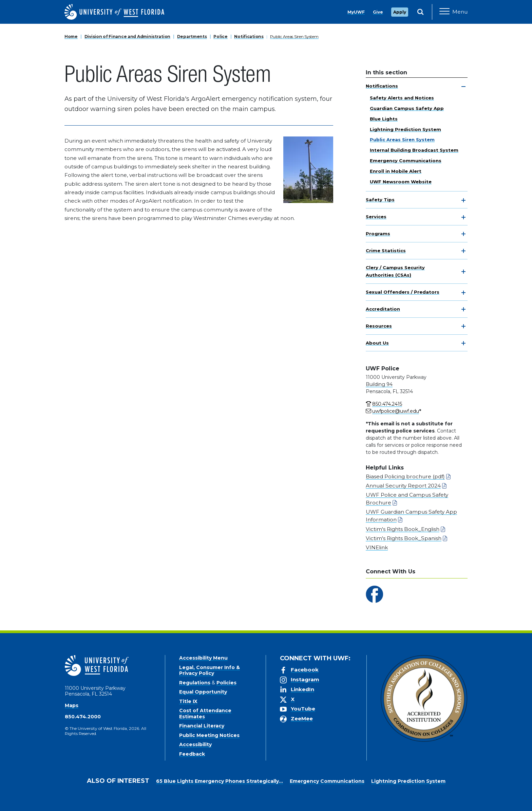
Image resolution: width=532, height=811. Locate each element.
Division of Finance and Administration (127, 36)
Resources (379, 326)
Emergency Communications (406, 161)
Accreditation (383, 309)
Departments (192, 36)
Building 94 (379, 384)
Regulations (195, 683)
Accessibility (195, 744)
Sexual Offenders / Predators (403, 292)
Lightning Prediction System (405, 129)
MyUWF (356, 12)
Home (71, 36)
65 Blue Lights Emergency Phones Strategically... (220, 781)
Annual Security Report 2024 (403, 486)
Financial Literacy (202, 726)
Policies (226, 683)
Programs (378, 234)
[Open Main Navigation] (453, 12)
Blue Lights (384, 119)
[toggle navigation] (463, 87)
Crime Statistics (386, 251)
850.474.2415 (387, 404)
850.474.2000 (83, 717)
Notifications (249, 36)
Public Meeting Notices (209, 735)
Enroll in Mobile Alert (396, 171)
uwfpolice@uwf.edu (396, 411)
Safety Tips (380, 200)
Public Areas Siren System (294, 36)
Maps (72, 705)
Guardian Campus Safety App (407, 108)
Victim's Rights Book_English (403, 529)
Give (378, 12)
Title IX (188, 701)
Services (376, 217)
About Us (377, 343)
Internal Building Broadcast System (414, 150)
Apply (400, 12)
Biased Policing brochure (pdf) (405, 476)
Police (220, 36)
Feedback (192, 754)
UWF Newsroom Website (401, 182)
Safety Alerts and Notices (402, 98)
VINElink (377, 547)
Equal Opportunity (203, 692)
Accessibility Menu (203, 658)
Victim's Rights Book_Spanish (404, 538)
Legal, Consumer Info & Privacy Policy (210, 670)
